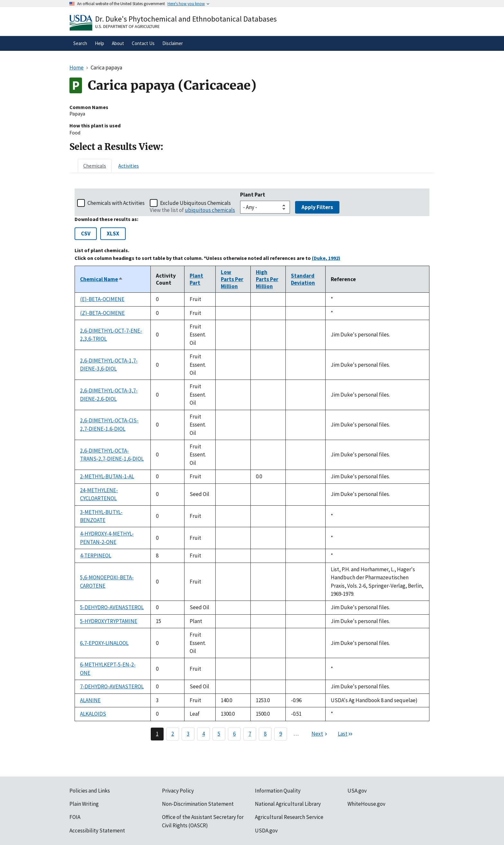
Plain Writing (84, 804)
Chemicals (95, 166)
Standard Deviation (303, 279)
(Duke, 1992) (326, 258)
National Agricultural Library (288, 804)
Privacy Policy (178, 791)
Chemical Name (102, 279)
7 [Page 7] (250, 734)
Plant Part (253, 195)
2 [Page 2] (173, 734)
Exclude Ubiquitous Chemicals (195, 203)
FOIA (75, 817)
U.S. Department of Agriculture (127, 26)
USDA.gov (266, 831)
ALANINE (90, 700)
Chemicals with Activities (116, 203)
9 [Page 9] (281, 734)
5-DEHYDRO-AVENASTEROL (112, 607)
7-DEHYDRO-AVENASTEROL (112, 686)
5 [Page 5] (219, 734)
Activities (129, 166)
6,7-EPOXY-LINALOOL (104, 643)
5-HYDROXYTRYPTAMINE (109, 621)
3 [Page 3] (188, 734)
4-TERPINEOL (96, 556)
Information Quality (278, 791)
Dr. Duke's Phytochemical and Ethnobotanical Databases (186, 19)
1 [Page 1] (157, 734)
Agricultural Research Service (289, 817)
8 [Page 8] (265, 734)
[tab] (95, 166)
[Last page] (346, 734)
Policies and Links (90, 791)
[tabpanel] (252, 464)
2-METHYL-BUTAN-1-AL (107, 476)
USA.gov (357, 791)
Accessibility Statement (97, 831)
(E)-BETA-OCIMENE (102, 299)
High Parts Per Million (267, 279)
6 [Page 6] (234, 734)
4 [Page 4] (203, 734)
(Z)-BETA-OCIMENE (102, 313)
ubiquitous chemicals (210, 210)
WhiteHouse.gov (366, 804)
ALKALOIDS (93, 714)
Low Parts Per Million (232, 279)
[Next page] (320, 734)
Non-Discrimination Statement (198, 804)
